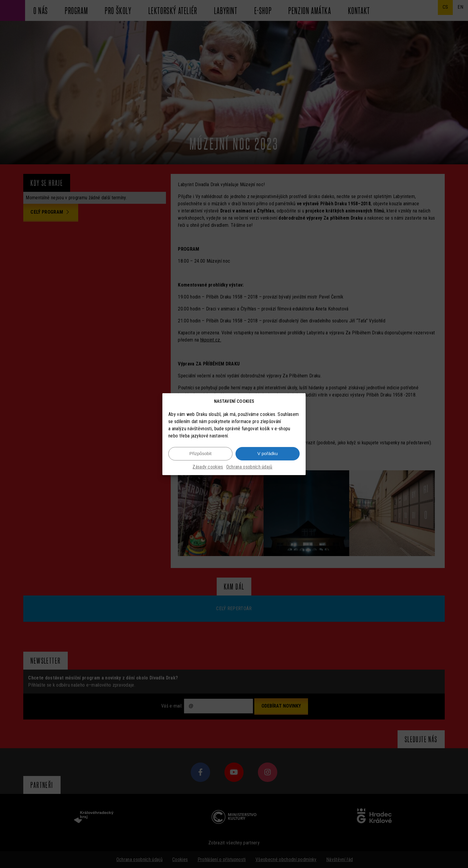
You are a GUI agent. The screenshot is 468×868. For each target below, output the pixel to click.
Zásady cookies (208, 467)
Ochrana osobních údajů (249, 467)
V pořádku (267, 453)
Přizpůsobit (200, 453)
